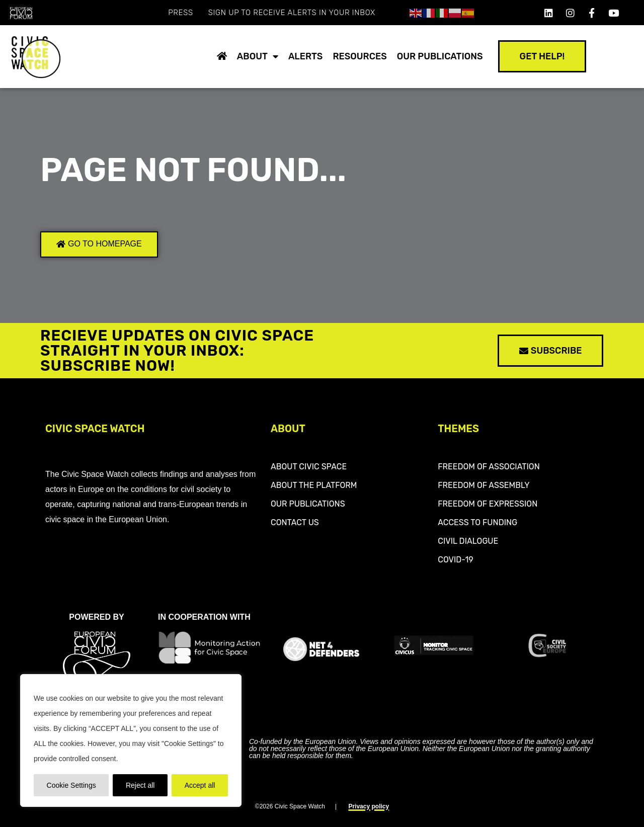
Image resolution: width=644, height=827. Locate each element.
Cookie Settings (71, 785)
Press (181, 13)
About (258, 56)
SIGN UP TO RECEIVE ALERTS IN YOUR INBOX (292, 13)
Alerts (305, 56)
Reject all (140, 785)
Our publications (440, 56)
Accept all (200, 785)
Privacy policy (369, 806)
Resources (359, 56)
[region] (131, 740)
